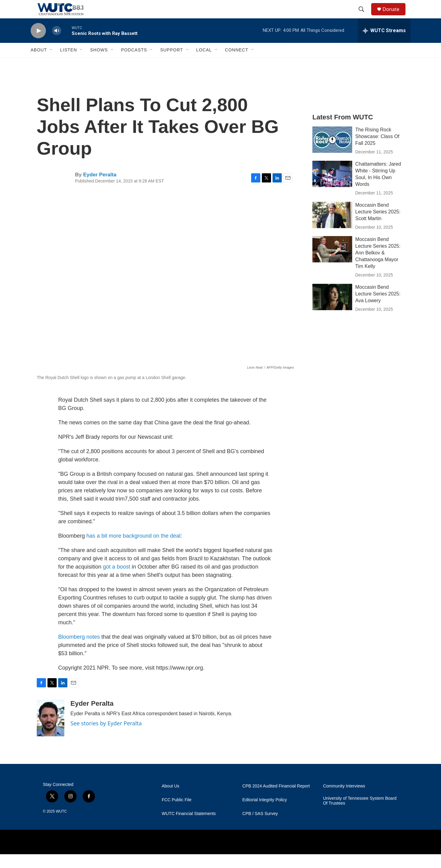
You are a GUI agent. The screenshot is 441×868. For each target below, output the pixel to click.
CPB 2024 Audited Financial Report (276, 800)
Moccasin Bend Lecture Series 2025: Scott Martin (378, 225)
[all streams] (384, 44)
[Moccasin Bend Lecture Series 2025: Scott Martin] (332, 229)
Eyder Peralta (100, 188)
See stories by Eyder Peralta (106, 737)
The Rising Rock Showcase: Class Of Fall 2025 (377, 150)
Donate (395, 16)
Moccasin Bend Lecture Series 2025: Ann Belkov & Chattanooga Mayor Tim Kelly (378, 267)
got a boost (117, 581)
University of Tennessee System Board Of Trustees (360, 815)
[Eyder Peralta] (51, 732)
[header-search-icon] (364, 16)
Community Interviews (344, 800)
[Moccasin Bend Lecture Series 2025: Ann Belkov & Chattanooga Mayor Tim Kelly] (332, 263)
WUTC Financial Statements (189, 827)
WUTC (61, 825)
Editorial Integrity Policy (265, 814)
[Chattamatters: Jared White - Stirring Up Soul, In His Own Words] (332, 188)
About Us (171, 800)
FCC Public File (177, 814)
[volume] (57, 45)
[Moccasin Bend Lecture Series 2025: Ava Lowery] (332, 311)
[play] (38, 45)
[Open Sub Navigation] (51, 64)
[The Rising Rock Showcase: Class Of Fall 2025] (332, 153)
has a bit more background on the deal (133, 550)
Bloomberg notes (79, 651)
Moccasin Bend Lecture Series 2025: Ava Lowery (378, 308)
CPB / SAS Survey (260, 827)
